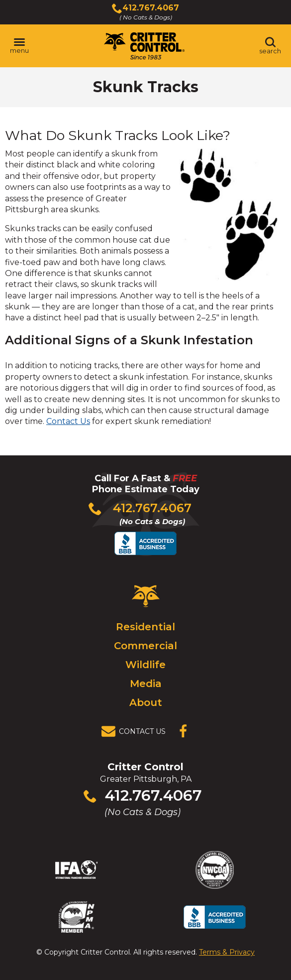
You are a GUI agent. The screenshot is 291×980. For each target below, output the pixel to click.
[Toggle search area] (270, 46)
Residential (145, 627)
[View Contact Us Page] (136, 731)
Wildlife (145, 665)
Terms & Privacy (227, 952)
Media (146, 684)
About (146, 702)
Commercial (145, 646)
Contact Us (68, 421)
